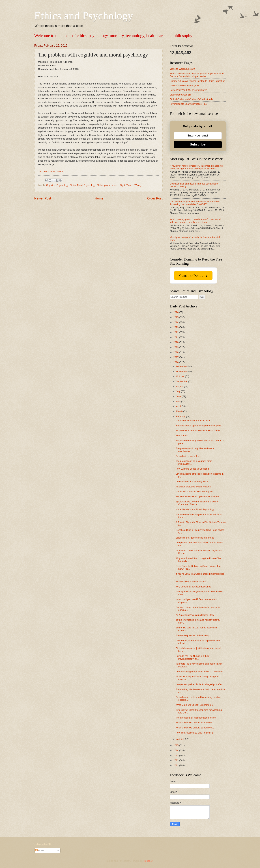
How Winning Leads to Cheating (192, 469)
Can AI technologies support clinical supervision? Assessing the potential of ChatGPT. (195, 203)
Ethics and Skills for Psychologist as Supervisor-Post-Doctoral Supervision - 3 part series (197, 75)
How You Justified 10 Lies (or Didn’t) (194, 733)
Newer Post (43, 198)
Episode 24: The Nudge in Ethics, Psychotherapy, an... (193, 657)
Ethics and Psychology (84, 16)
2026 (176, 312)
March (180, 411)
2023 (176, 327)
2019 (176, 347)
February (181, 416)
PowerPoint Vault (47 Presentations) (189, 90)
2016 (176, 362)
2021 (176, 337)
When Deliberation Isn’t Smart (191, 582)
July (179, 391)
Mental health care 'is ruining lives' (193, 421)
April (179, 406)
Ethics (73, 185)
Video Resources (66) (181, 95)
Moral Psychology (86, 185)
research (114, 185)
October (181, 376)
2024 (176, 322)
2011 (176, 765)
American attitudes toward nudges (193, 487)
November (182, 371)
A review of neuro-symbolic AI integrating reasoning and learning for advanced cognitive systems (196, 167)
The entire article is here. (52, 172)
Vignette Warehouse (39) (183, 69)
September (182, 381)
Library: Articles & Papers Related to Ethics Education (197, 81)
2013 (176, 755)
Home (99, 198)
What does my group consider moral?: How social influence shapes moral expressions (195, 221)
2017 (176, 357)
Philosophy (102, 185)
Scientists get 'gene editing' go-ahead (195, 538)
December (182, 366)
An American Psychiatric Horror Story (195, 615)
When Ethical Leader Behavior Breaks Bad (198, 430)
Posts (40, 850)
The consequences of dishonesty (193, 635)
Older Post (155, 198)
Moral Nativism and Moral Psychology (195, 509)
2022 (176, 332)
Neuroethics (182, 436)
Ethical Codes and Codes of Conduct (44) (191, 99)
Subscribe (198, 145)
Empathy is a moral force (188, 456)
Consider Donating (193, 275)
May (179, 401)
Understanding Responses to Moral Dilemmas (199, 671)
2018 (176, 352)
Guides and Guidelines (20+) (185, 85)
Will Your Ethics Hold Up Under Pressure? (197, 497)
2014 (176, 750)
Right (122, 185)
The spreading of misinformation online (196, 718)
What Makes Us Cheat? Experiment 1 (195, 728)
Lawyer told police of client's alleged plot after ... (200, 684)
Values (130, 185)
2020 (176, 342)
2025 (176, 317)
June (179, 396)
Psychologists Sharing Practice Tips (188, 104)
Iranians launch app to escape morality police (199, 426)
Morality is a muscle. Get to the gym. (194, 491)
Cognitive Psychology (57, 185)
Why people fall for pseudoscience (193, 587)
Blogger (149, 861)
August (180, 386)
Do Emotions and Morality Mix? (192, 482)
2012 (176, 760)
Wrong (138, 185)
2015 (176, 745)
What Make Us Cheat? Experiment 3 (195, 705)
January (181, 739)
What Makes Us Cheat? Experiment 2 (195, 723)
